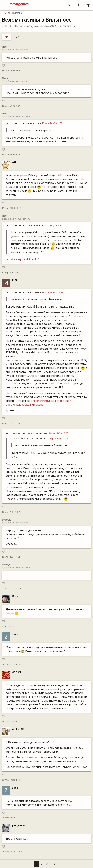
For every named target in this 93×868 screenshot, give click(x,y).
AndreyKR (18, 729)
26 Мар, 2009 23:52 (12, 852)
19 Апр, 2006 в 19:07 (58, 433)
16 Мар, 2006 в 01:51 (52, 123)
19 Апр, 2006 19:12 (11, 512)
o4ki (15, 162)
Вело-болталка (12, 13)
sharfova (45, 26)
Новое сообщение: (27, 26)
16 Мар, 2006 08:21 (11, 154)
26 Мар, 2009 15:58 (12, 721)
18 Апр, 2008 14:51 (11, 557)
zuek (15, 634)
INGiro (16, 280)
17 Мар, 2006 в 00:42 (57, 226)
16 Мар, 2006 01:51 (11, 106)
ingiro (30, 433)
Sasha (16, 596)
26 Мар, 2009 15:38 (12, 664)
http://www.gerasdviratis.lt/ (22, 259)
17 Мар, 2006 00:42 (12, 208)
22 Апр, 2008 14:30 (11, 588)
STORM (17, 672)
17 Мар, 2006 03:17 (11, 273)
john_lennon (19, 825)
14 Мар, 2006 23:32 (12, 71)
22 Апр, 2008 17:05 (11, 626)
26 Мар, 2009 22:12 (12, 818)
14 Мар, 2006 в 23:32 (53, 292)
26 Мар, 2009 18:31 (11, 780)
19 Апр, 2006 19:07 (11, 423)
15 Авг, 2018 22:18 (63, 26)
